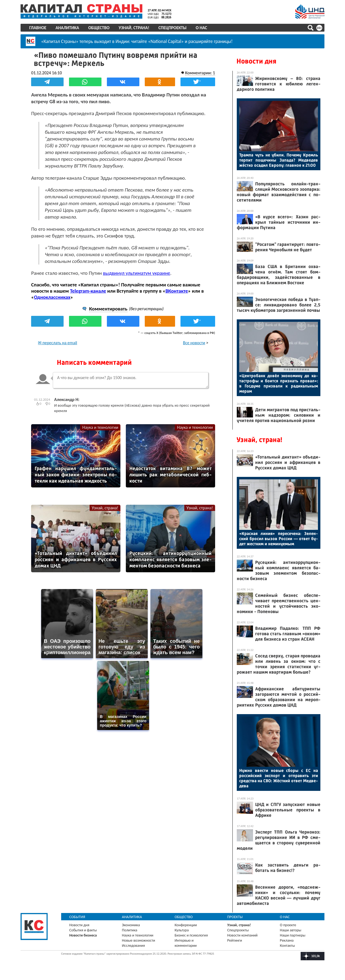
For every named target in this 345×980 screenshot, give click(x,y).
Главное (38, 28)
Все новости (193, 342)
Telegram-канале (89, 291)
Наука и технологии (100, 427)
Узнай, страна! (134, 28)
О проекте (288, 925)
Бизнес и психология (191, 935)
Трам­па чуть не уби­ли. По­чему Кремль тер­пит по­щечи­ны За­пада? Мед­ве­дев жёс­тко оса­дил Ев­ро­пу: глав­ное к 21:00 (278, 160)
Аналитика (68, 28)
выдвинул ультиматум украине (137, 273)
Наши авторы (290, 930)
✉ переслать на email (58, 342)
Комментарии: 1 (200, 73)
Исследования (134, 946)
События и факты (84, 930)
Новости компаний (242, 935)
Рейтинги (235, 940)
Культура (182, 930)
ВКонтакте (177, 291)
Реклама (287, 940)
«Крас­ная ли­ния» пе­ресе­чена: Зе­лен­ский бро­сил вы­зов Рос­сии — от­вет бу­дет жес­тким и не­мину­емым (278, 539)
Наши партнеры (293, 935)
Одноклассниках (53, 297)
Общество (99, 28)
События (78, 917)
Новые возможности (139, 940)
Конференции (186, 925)
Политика (130, 930)
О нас (202, 28)
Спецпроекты (173, 28)
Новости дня (256, 61)
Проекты (235, 917)
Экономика (131, 925)
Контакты (287, 946)
